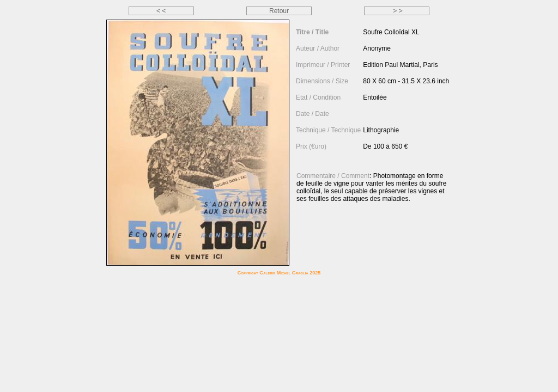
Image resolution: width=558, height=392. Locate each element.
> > (397, 11)
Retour (279, 11)
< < (161, 11)
